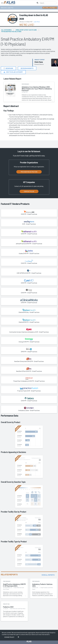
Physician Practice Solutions (11, 31)
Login (9, 8)
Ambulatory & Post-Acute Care (26, 30)
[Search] (48, 3)
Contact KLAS (29, 191)
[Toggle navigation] (2, 3)
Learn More (37, 22)
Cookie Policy (9, 637)
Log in (20, 151)
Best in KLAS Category (13, 72)
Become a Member (49, 8)
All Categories (6, 30)
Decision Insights (27, 68)
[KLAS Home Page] (9, 3)
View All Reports (48, 575)
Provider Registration (29, 172)
